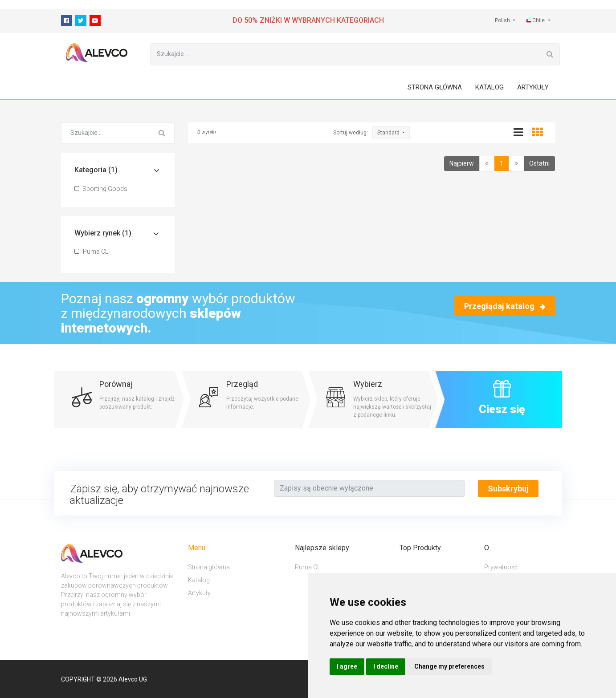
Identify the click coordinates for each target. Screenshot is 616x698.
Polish (503, 20)
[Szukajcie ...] (345, 54)
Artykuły (533, 87)
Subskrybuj (508, 489)
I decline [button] (386, 666)
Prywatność (501, 567)
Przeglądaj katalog (505, 306)
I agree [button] (347, 666)
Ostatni (539, 163)
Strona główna (435, 87)
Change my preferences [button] (449, 666)
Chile (536, 20)
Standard (389, 133)
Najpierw (462, 163)
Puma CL (91, 252)
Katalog (490, 87)
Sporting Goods (101, 189)
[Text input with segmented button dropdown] (369, 488)
